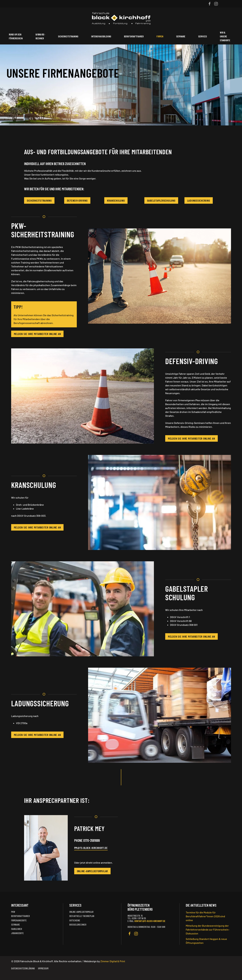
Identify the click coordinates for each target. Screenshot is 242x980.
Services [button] (203, 36)
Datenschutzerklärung (23, 968)
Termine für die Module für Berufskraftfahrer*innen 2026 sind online (205, 916)
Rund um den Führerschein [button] (16, 36)
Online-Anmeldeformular (92, 871)
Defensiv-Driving (77, 200)
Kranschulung (116, 200)
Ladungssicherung (199, 200)
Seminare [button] (181, 36)
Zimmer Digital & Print (113, 961)
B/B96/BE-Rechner (40, 36)
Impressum (43, 968)
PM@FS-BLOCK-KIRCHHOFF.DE (91, 848)
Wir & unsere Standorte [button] (225, 36)
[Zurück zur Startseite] (121, 18)
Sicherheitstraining (39, 200)
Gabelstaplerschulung (161, 200)
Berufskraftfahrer (134, 36)
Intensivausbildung (101, 36)
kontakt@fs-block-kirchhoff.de (150, 921)
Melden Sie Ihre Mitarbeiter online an (37, 334)
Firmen (160, 36)
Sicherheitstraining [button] (68, 36)
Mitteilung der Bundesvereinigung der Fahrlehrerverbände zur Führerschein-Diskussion (208, 929)
